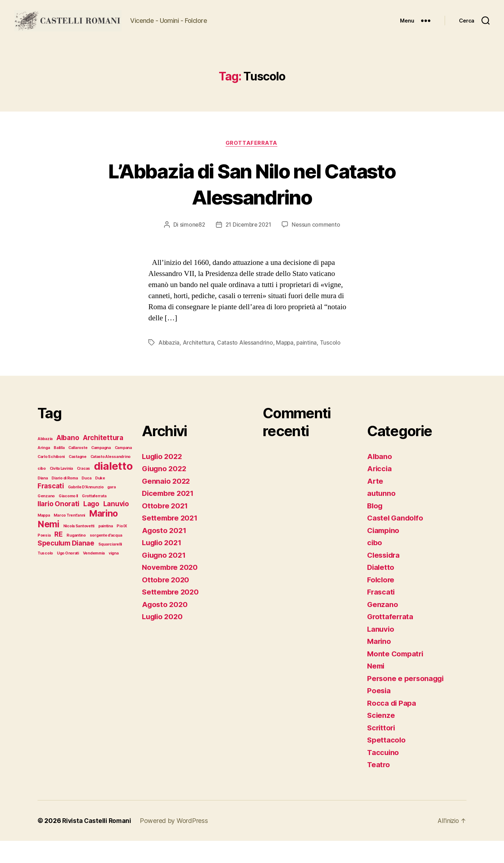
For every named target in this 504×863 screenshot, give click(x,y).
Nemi (376, 688)
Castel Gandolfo (396, 540)
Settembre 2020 (171, 614)
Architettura (199, 365)
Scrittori (382, 750)
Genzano (383, 627)
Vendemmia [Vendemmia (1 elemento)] (94, 575)
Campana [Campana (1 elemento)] (123, 470)
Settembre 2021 (171, 540)
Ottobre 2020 (166, 602)
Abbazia (169, 365)
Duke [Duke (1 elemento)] (100, 500)
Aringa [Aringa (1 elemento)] (44, 470)
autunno (382, 515)
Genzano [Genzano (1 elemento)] (46, 518)
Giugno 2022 (165, 491)
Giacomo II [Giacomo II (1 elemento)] (68, 518)
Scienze (381, 737)
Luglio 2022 (163, 479)
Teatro (379, 787)
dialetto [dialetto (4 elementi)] (113, 488)
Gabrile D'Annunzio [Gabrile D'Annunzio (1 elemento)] (86, 509)
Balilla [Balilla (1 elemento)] (59, 470)
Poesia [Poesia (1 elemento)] (44, 558)
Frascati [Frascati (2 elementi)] (51, 508)
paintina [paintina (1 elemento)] (106, 548)
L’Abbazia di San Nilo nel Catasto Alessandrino (252, 206)
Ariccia (380, 491)
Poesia (379, 713)
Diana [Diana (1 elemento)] (43, 500)
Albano (380, 479)
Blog (375, 528)
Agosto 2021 (165, 553)
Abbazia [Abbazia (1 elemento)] (45, 461)
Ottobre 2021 (165, 528)
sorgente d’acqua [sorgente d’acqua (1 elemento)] (106, 558)
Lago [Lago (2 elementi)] (91, 526)
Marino (379, 663)
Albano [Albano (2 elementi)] (68, 460)
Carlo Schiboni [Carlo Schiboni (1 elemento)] (51, 479)
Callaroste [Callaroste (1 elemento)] (78, 470)
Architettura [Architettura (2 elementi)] (103, 460)
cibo (375, 565)
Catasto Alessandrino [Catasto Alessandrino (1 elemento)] (111, 479)
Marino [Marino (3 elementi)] (103, 536)
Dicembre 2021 (169, 515)
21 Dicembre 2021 (248, 247)
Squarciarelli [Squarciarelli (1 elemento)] (110, 566)
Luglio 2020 (163, 639)
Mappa (286, 365)
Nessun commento (318, 247)
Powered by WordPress (176, 843)
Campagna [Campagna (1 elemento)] (101, 470)
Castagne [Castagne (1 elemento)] (78, 479)
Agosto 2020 (165, 627)
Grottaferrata (252, 165)
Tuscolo (332, 365)
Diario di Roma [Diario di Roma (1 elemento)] (65, 500)
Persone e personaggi (407, 701)
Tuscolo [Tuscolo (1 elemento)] (45, 575)
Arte (375, 503)
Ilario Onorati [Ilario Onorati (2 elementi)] (58, 526)
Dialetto (381, 589)
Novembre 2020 (171, 589)
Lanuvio (381, 651)
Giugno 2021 (165, 577)
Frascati (382, 614)
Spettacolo (387, 762)
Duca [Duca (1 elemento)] (86, 500)
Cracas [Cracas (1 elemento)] (83, 491)
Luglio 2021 (163, 565)
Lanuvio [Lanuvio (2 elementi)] (116, 526)
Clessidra (385, 577)
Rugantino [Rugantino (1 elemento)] (76, 558)
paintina (309, 365)
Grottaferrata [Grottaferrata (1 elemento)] (94, 518)
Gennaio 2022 (167, 503)
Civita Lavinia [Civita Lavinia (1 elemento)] (61, 491)
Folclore (381, 602)
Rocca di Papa (392, 725)
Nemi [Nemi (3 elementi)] (48, 546)
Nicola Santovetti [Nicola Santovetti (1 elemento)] (79, 548)
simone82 (191, 247)
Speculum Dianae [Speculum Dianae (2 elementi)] (66, 565)
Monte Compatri (396, 676)
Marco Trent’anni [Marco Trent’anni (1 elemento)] (69, 537)
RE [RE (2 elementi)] (58, 556)
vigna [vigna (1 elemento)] (114, 575)
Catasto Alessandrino (246, 365)
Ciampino (384, 553)
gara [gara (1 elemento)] (111, 509)
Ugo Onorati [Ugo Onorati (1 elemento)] (68, 575)
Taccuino (383, 775)
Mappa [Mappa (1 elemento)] (44, 537)
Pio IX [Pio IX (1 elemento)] (122, 548)
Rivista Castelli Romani (98, 843)
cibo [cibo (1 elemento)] (42, 491)
